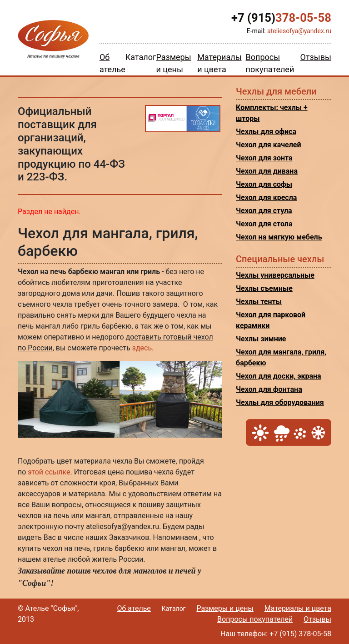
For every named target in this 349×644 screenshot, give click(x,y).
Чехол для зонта (264, 158)
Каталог (141, 57)
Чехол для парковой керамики (271, 320)
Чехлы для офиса (266, 132)
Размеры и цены (225, 608)
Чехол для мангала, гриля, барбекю (281, 357)
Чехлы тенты (259, 302)
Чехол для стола (264, 224)
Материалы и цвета (298, 608)
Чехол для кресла (266, 197)
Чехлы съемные (264, 288)
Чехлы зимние (261, 339)
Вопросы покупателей (255, 619)
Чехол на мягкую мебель (279, 237)
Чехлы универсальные (275, 275)
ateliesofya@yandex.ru (299, 31)
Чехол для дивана (267, 171)
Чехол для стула (264, 211)
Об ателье (134, 608)
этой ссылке (49, 472)
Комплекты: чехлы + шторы (272, 113)
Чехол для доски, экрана (279, 376)
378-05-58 (281, 18)
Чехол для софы (264, 184)
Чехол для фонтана (269, 389)
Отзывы (316, 57)
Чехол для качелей (269, 145)
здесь (142, 348)
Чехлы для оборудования (280, 402)
